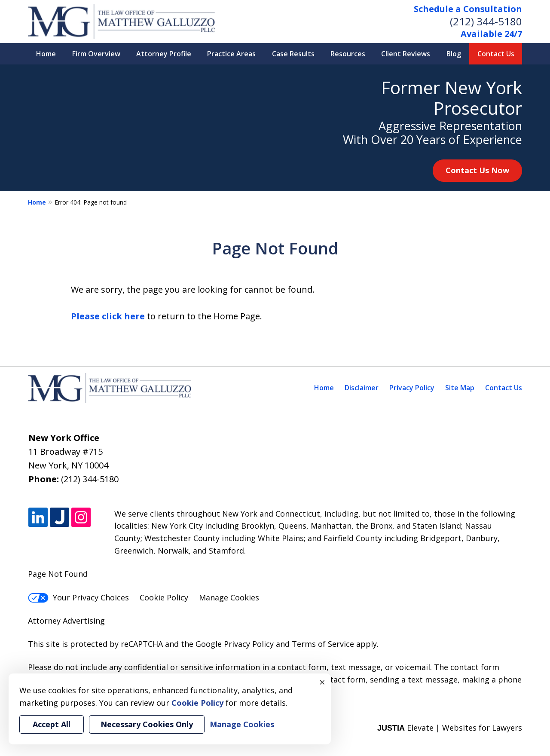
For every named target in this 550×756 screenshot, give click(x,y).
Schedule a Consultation (468, 9)
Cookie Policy (164, 597)
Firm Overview (96, 54)
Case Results (293, 54)
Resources (348, 54)
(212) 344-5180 (486, 21)
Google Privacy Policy (235, 644)
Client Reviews (406, 54)
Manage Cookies (229, 597)
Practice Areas (231, 54)
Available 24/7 (491, 34)
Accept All (52, 724)
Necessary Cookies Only (147, 724)
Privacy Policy (412, 388)
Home (46, 54)
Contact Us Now (477, 170)
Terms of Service (323, 644)
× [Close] (322, 682)
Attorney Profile (164, 54)
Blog (454, 54)
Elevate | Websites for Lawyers (450, 728)
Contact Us (496, 54)
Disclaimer (362, 388)
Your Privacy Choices (78, 597)
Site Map (460, 388)
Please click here (108, 316)
